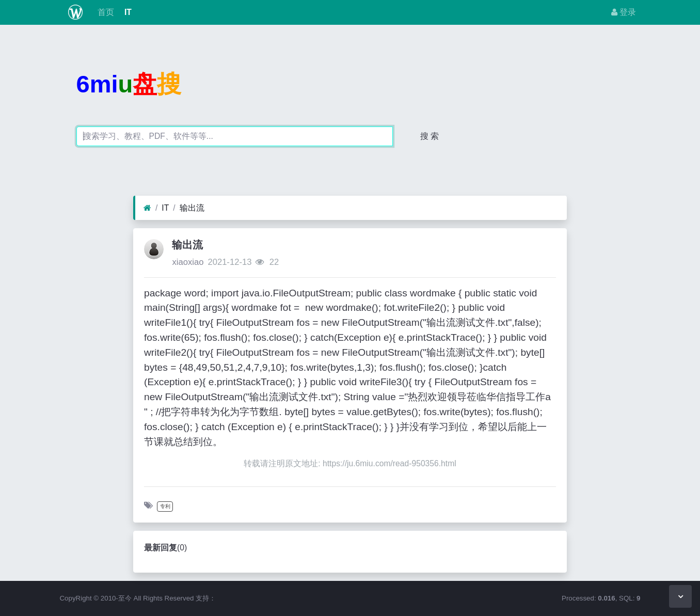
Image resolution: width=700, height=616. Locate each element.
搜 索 (429, 136)
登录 (624, 12)
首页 (104, 12)
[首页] (147, 208)
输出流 (192, 208)
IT (127, 12)
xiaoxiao (188, 262)
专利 (165, 506)
